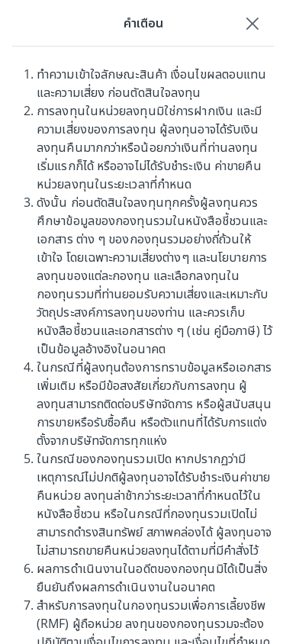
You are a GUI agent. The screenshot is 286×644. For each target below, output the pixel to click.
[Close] (252, 23)
